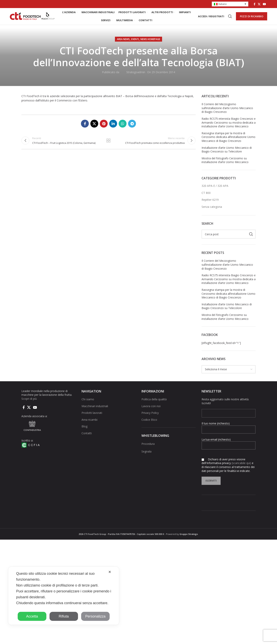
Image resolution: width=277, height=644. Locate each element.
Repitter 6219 (210, 204)
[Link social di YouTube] (264, 4)
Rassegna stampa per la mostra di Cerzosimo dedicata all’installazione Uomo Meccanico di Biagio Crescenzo (228, 141)
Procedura (148, 448)
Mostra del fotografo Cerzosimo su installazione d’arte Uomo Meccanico (225, 164)
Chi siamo (88, 403)
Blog (84, 430)
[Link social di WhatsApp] (123, 128)
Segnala (146, 455)
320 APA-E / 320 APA (215, 190)
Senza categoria (212, 211)
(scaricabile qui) (241, 467)
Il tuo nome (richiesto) (229, 430)
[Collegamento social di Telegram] (132, 128)
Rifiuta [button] (64, 616)
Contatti (87, 437)
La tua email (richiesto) (229, 446)
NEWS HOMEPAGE (150, 43)
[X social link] (259, 4)
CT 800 (206, 197)
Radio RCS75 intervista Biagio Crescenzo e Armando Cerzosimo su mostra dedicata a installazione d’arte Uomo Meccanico (229, 126)
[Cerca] (230, 18)
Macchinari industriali (95, 410)
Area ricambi (89, 424)
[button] (230, 4)
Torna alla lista (108, 145)
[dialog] (64, 596)
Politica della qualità (154, 403)
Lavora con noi (151, 410)
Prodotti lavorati (92, 417)
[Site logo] (32, 18)
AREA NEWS (123, 43)
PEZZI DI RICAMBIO (252, 18)
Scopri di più (29, 403)
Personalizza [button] (95, 616)
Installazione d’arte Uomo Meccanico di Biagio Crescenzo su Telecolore (227, 154)
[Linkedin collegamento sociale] (113, 128)
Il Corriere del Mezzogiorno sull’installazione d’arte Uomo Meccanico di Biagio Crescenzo (227, 112)
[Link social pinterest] (104, 128)
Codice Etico (149, 424)
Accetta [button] (32, 616)
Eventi (135, 43)
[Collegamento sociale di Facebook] (255, 4)
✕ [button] (110, 572)
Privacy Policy (150, 417)
